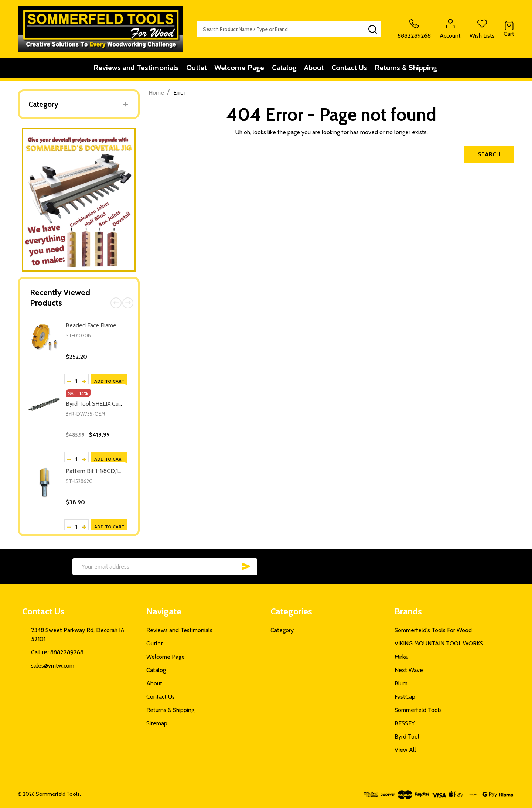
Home (156, 93)
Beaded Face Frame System (101, 325)
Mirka (401, 657)
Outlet (192, 69)
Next (128, 303)
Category (43, 104)
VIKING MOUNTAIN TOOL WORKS (439, 643)
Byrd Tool (407, 737)
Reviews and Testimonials (129, 69)
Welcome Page (237, 69)
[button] (79, 200)
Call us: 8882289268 (57, 652)
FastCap (405, 697)
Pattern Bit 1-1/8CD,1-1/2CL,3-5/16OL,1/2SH (120, 471)
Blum (401, 683)
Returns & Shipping (415, 69)
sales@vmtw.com (53, 666)
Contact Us (356, 69)
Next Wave (409, 670)
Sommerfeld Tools (418, 710)
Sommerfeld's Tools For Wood (433, 630)
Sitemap (157, 723)
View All (405, 750)
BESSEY (405, 723)
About (318, 69)
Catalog (285, 69)
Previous (116, 303)
